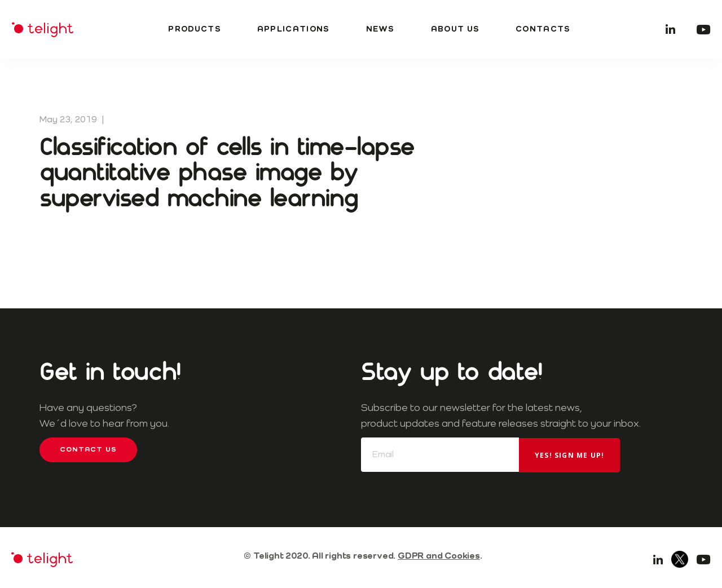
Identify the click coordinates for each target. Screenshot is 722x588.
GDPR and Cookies (439, 556)
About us (455, 29)
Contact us (88, 450)
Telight (42, 30)
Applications (294, 29)
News (380, 29)
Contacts (543, 29)
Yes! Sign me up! (569, 455)
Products (194, 29)
